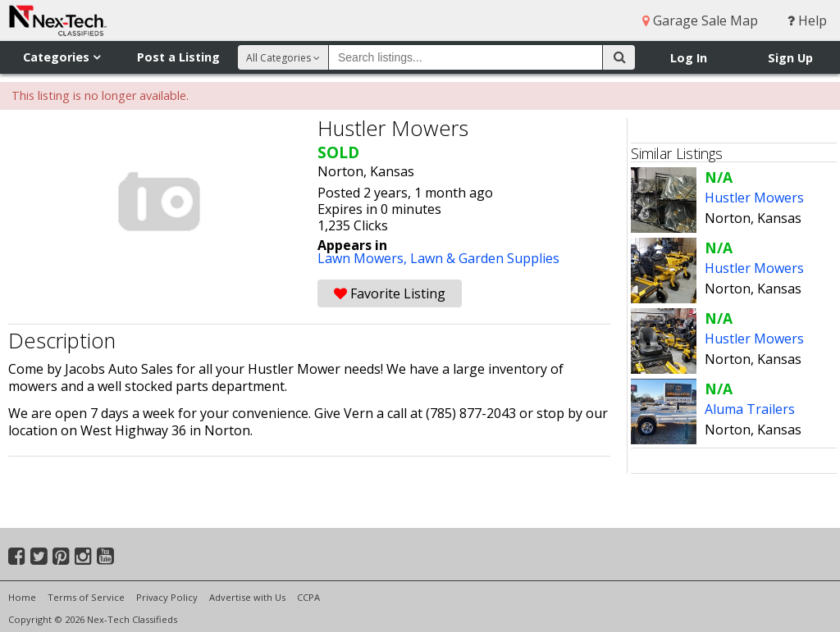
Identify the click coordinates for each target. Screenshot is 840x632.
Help (807, 20)
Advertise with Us (247, 597)
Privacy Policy (167, 597)
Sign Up (790, 58)
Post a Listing (178, 57)
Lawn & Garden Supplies (485, 258)
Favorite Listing (390, 293)
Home (22, 597)
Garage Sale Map (700, 20)
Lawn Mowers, (364, 258)
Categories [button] (62, 57)
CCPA (308, 597)
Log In (689, 58)
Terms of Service (86, 597)
